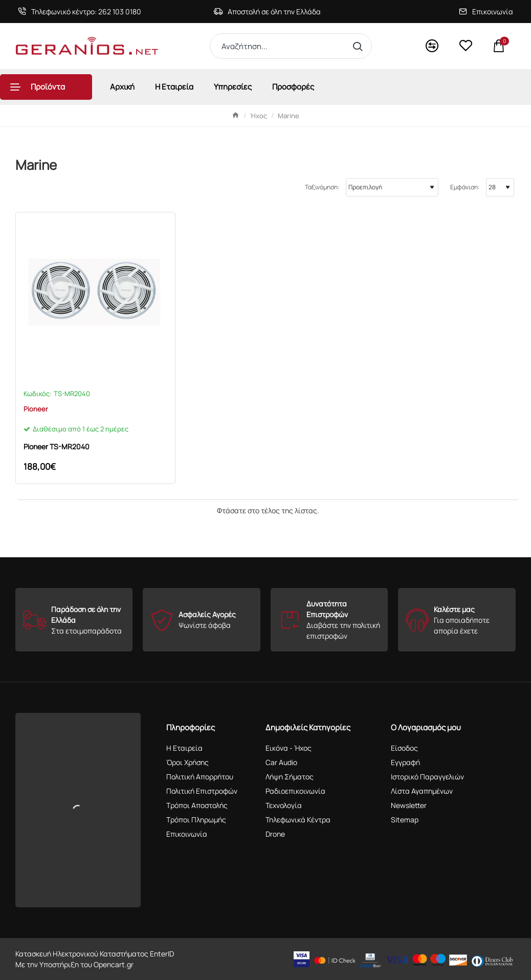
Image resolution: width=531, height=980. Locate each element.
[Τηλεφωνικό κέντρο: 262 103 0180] (80, 12)
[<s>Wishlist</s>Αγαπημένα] (466, 46)
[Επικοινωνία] (486, 12)
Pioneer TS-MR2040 (57, 447)
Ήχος (259, 116)
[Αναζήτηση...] (360, 46)
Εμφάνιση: (465, 187)
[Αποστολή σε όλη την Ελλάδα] (267, 12)
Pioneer (36, 409)
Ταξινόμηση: (322, 187)
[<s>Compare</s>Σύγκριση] (432, 46)
